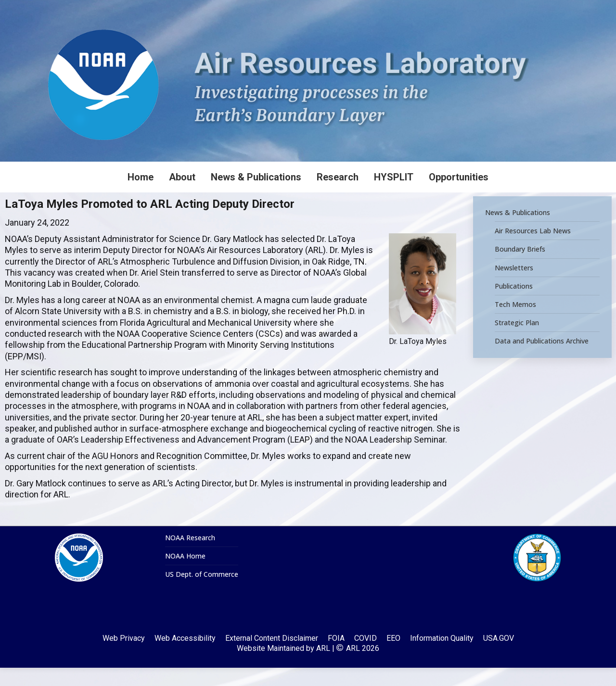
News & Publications (518, 231)
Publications (514, 305)
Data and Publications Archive (542, 359)
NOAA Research (190, 556)
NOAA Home (185, 574)
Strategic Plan (517, 341)
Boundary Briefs (520, 267)
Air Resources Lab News (533, 249)
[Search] (544, 9)
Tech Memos (515, 323)
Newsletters (514, 286)
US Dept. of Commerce (202, 593)
